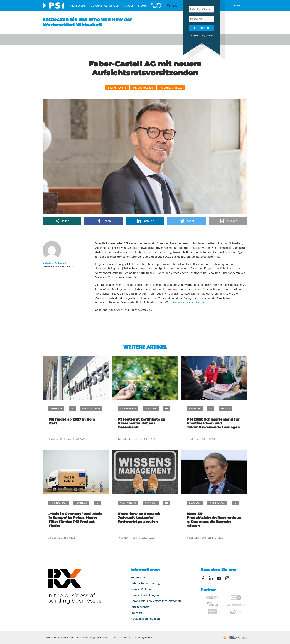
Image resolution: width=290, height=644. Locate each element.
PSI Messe (137, 613)
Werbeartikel (171, 87)
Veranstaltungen (105, 5)
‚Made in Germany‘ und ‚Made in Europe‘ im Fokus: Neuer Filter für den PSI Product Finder (75, 520)
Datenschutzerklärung (145, 583)
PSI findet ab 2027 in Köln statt (72, 421)
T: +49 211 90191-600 (121, 637)
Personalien (143, 87)
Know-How (157, 6)
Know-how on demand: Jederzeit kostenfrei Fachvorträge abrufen (139, 518)
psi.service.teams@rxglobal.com (92, 637)
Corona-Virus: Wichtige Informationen (156, 601)
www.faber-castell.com (189, 302)
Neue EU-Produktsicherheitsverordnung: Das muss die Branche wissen (214, 520)
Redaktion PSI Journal (60, 439)
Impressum (138, 577)
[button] (62, 221)
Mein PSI (235, 5)
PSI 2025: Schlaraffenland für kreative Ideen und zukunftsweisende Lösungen (213, 423)
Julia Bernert (194, 439)
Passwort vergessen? (202, 35)
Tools (129, 5)
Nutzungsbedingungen (145, 618)
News (143, 5)
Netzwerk (78, 5)
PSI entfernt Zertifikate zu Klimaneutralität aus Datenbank (141, 423)
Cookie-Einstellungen (145, 595)
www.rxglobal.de (144, 637)
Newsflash (117, 87)
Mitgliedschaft (140, 607)
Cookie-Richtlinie (142, 589)
